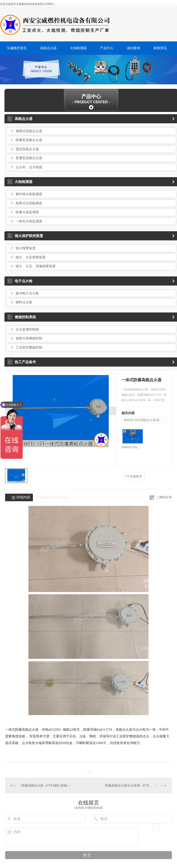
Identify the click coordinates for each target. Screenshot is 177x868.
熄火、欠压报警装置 (31, 257)
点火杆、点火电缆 (29, 167)
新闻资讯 (160, 48)
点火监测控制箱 (27, 329)
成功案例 (133, 48)
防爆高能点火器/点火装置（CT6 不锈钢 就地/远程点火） (136, 785)
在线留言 (134, 476)
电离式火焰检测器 (29, 203)
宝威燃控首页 (17, 48)
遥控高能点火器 (27, 149)
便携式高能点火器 (29, 131)
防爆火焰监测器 (27, 212)
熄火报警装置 (26, 248)
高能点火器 (48, 48)
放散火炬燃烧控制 (29, 338)
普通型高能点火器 (29, 158)
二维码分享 (164, 497)
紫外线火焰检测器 (29, 194)
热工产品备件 (22, 362)
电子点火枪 (20, 281)
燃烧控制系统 (22, 317)
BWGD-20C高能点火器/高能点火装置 (145, 420)
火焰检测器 (78, 48)
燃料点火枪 (24, 302)
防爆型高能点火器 (29, 140)
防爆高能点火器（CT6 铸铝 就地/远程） (47, 785)
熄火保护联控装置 (25, 236)
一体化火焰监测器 (29, 221)
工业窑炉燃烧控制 (29, 347)
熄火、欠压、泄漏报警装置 (36, 266)
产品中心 (107, 48)
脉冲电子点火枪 (27, 293)
